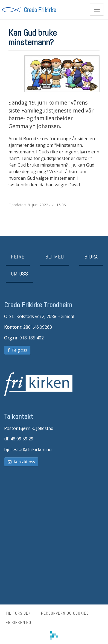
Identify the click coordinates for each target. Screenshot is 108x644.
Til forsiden (18, 613)
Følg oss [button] (17, 350)
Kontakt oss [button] (21, 462)
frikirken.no (18, 622)
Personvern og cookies (65, 613)
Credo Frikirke (40, 9)
